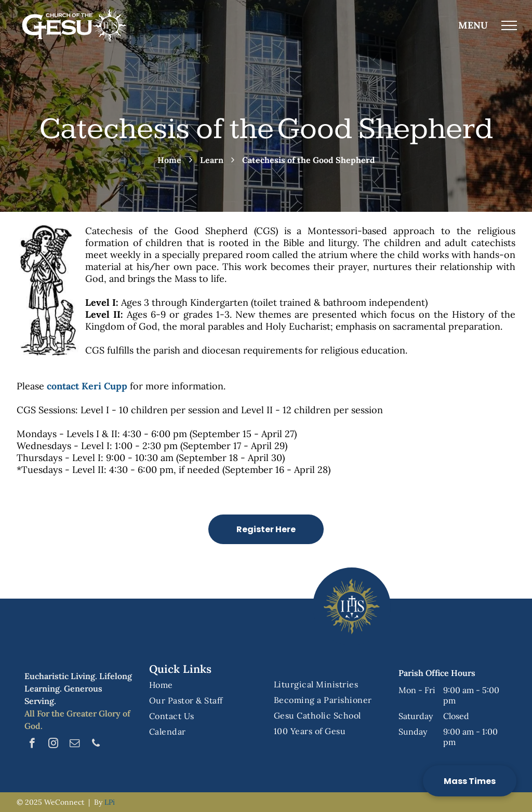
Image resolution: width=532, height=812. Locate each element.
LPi (110, 802)
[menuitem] (204, 685)
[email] (75, 745)
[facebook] (32, 745)
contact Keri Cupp (87, 386)
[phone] (96, 745)
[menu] (509, 25)
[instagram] (53, 745)
